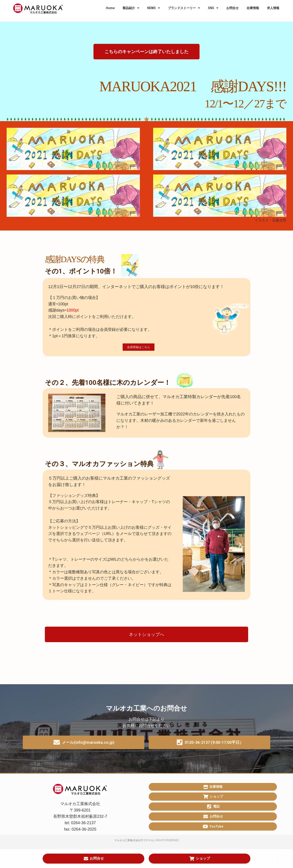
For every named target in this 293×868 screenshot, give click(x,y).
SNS (213, 8)
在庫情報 (253, 8)
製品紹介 (131, 8)
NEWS (154, 8)
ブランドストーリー (184, 8)
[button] (146, 52)
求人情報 (273, 8)
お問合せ (232, 8)
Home (110, 8)
